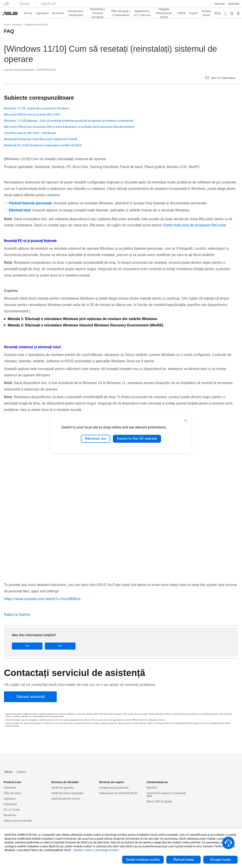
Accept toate (220, 860)
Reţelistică (10, 796)
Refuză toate (184, 860)
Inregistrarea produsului (114, 780)
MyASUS (152, 780)
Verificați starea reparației (67, 785)
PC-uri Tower (12, 802)
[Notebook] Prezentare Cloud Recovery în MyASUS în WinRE (41, 131)
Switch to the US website (137, 439)
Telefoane (10, 780)
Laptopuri (9, 791)
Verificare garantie (63, 780)
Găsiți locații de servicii (66, 791)
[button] (6, 5)
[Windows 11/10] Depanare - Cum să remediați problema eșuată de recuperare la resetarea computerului (69, 113)
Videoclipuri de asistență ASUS (118, 785)
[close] (186, 420)
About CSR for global (159, 794)
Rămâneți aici (96, 439)
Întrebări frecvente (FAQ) (36, 17)
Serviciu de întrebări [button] (65, 774)
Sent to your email (223, 71)
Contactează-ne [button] (157, 774)
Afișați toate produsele (18, 813)
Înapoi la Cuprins (17, 607)
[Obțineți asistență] (30, 689)
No (51, 638)
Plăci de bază (12, 785)
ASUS (7, 17)
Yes (24, 638)
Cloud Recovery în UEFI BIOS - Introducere (30, 125)
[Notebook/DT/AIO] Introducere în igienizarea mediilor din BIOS (43, 138)
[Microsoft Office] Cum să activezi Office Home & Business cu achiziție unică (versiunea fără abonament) (69, 119)
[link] (121, 5)
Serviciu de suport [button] (111, 774)
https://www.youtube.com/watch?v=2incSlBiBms (42, 591)
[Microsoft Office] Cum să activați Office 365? (32, 107)
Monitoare (10, 807)
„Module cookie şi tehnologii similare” (96, 850)
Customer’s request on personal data (166, 787)
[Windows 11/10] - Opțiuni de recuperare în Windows (36, 101)
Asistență (17, 17)
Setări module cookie (143, 860)
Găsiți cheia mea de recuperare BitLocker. (194, 217)
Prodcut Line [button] (12, 774)
